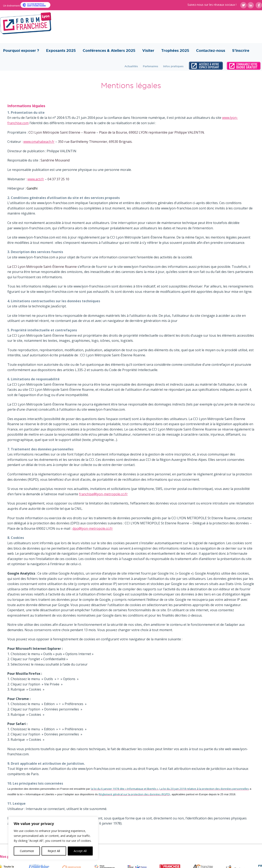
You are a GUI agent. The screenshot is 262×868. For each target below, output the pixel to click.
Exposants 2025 (61, 51)
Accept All (80, 851)
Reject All (54, 851)
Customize (27, 851)
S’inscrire (241, 51)
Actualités (131, 66)
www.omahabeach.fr (39, 142)
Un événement (12, 6)
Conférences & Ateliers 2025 (109, 51)
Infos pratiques (173, 66)
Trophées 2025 (175, 51)
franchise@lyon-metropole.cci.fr (103, 494)
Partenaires (151, 66)
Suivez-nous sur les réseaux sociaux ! (212, 5)
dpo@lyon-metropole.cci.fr (93, 528)
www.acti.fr (36, 179)
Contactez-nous (211, 51)
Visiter (148, 51)
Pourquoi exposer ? (21, 51)
